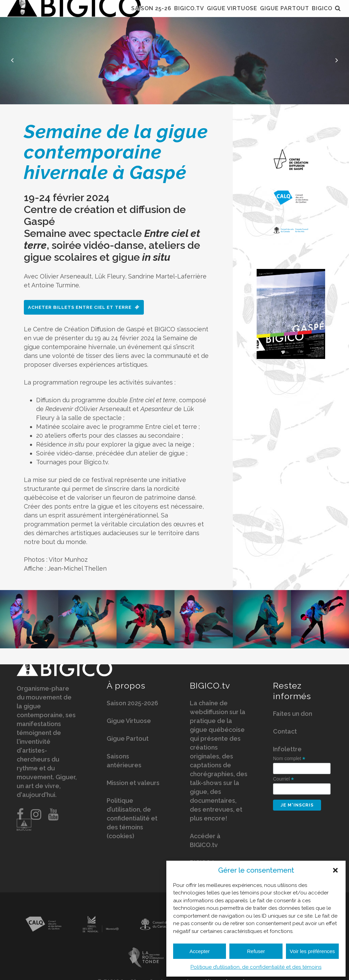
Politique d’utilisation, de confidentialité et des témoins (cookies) (132, 819)
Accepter (200, 951)
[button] (335, 870)
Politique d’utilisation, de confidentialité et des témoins (256, 967)
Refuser (256, 951)
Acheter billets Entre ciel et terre (84, 307)
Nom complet (289, 760)
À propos (126, 687)
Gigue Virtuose (129, 722)
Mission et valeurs (133, 784)
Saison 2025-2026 (132, 704)
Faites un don (293, 715)
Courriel (283, 780)
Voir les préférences (312, 951)
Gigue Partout (128, 740)
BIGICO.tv (210, 687)
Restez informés (292, 692)
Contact (285, 732)
